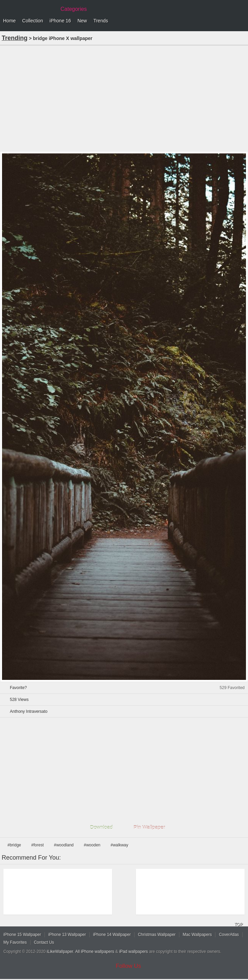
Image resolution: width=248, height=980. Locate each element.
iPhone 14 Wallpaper (112, 935)
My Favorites (15, 942)
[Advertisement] (124, 98)
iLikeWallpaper (60, 952)
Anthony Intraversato (29, 711)
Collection (32, 21)
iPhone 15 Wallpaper (22, 935)
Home (9, 21)
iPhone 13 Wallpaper (67, 935)
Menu (241, 21)
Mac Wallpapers (197, 935)
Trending (15, 38)
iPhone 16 (60, 21)
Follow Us (129, 966)
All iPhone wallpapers (95, 952)
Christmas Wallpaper (157, 935)
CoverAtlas (229, 935)
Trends (101, 21)
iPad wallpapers (134, 952)
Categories (74, 9)
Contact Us (44, 942)
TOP (238, 924)
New (82, 21)
